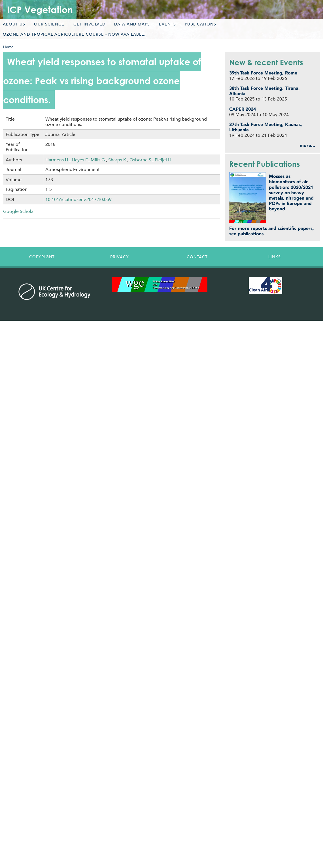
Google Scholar (19, 211)
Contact (197, 257)
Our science (49, 24)
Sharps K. (118, 160)
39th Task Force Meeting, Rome (263, 73)
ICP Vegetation (40, 9)
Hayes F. (80, 160)
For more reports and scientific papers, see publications (272, 231)
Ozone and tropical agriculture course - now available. (74, 34)
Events (167, 24)
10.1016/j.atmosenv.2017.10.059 (78, 199)
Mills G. (98, 160)
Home (8, 47)
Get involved (89, 24)
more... (308, 145)
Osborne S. (141, 160)
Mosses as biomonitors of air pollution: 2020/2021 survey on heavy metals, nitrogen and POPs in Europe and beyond (291, 193)
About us (14, 24)
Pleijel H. (164, 160)
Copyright (42, 257)
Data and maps (132, 24)
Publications (200, 24)
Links (275, 257)
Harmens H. (57, 160)
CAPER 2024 (243, 109)
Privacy (120, 257)
